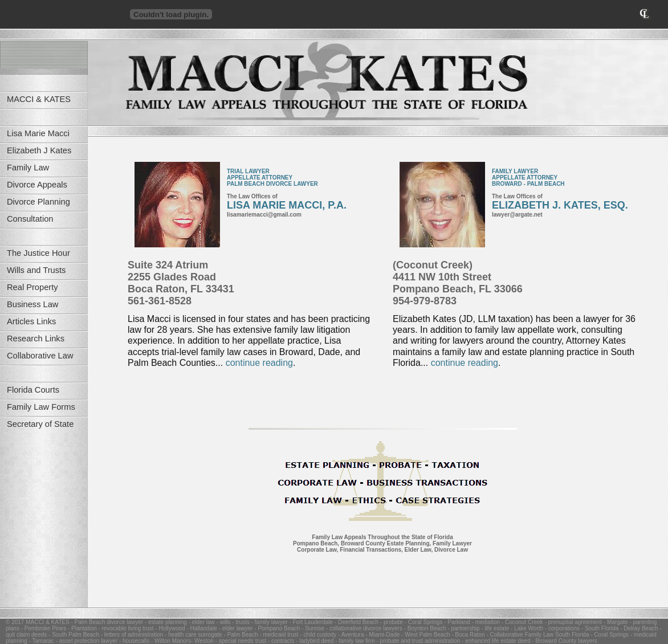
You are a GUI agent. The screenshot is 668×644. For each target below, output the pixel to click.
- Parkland (456, 622)
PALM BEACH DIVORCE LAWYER (272, 184)
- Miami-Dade (382, 635)
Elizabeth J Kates (39, 150)
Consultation (30, 219)
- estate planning (165, 622)
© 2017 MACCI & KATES (38, 622)
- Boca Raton (467, 635)
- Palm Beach (240, 635)
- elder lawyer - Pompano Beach (259, 628)
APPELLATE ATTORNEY (260, 178)
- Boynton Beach (424, 628)
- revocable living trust (125, 628)
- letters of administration (131, 635)
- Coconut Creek (522, 622)
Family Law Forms (41, 407)
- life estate (495, 628)
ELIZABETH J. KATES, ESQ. (560, 205)
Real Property (32, 287)
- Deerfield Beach (356, 622)
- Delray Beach (638, 628)
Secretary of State (40, 424)
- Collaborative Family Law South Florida (537, 635)
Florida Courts (33, 390)
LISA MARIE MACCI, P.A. (287, 205)
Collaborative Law (40, 356)
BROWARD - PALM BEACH (528, 184)
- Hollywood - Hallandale (186, 628)
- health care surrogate (192, 635)
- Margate (615, 622)
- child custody (318, 635)
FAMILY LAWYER (515, 171)
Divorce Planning (38, 202)
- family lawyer (269, 622)
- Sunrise (312, 628)
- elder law (201, 622)
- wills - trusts (232, 622)
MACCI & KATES (39, 99)
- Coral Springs (423, 622)
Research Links (36, 339)
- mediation (485, 622)
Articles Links (31, 321)
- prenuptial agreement (573, 622)
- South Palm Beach (73, 635)
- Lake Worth (526, 628)
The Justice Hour (38, 253)
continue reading (259, 363)
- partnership (463, 628)
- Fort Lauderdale (311, 622)
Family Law (28, 168)
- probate (391, 622)
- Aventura (350, 635)
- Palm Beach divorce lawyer (107, 622)
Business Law (32, 304)
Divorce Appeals (37, 185)
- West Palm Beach (425, 635)
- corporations (561, 628)
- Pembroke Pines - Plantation (58, 628)
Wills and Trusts (36, 270)
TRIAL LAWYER (248, 171)
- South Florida (599, 628)
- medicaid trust (278, 635)
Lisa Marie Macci (38, 133)
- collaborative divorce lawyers (363, 628)
